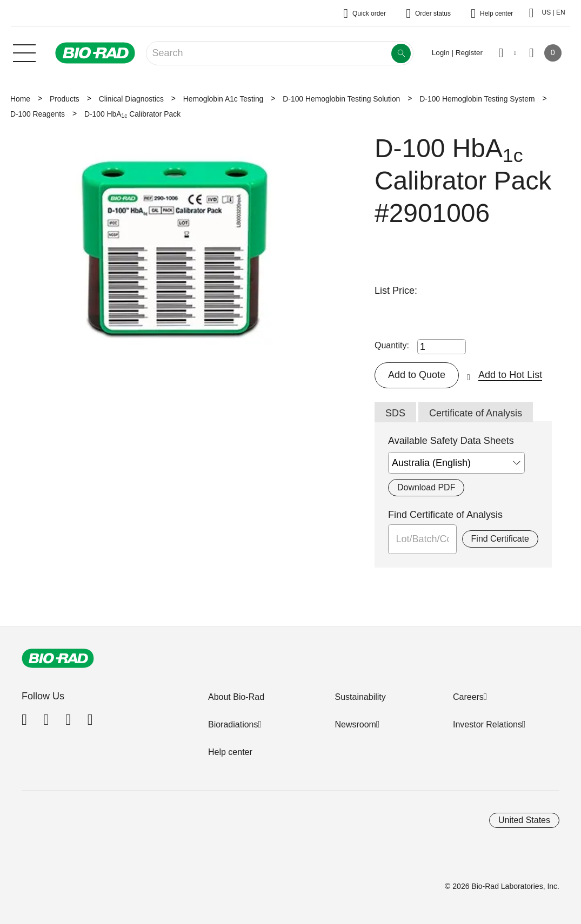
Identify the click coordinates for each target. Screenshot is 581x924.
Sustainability (360, 697)
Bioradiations (233, 724)
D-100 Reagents (38, 114)
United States (524, 820)
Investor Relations (487, 724)
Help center (230, 752)
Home (20, 99)
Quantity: (392, 345)
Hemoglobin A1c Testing (223, 99)
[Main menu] (24, 52)
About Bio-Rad (236, 697)
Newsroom (355, 724)
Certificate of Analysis (476, 413)
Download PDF (426, 487)
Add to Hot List (510, 375)
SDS (395, 413)
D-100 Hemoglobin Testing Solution (341, 99)
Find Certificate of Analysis (445, 515)
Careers (468, 697)
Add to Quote (417, 375)
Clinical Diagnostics (131, 99)
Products (65, 99)
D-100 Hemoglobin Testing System (477, 99)
